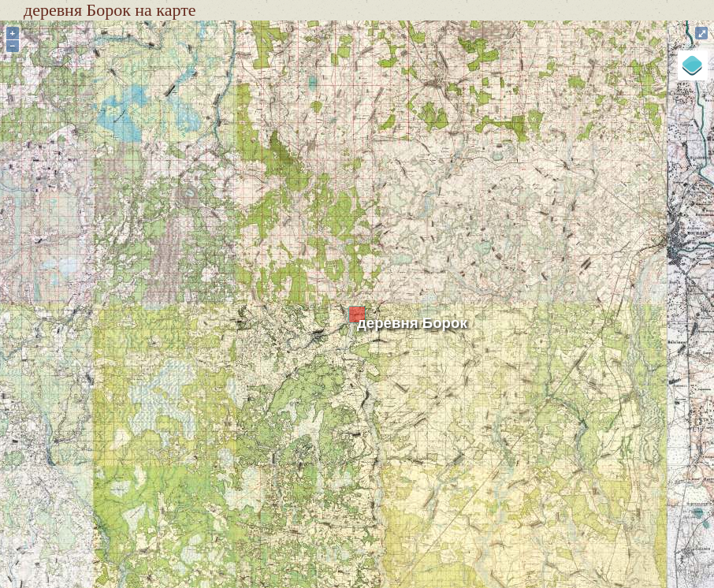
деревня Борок (412, 323)
